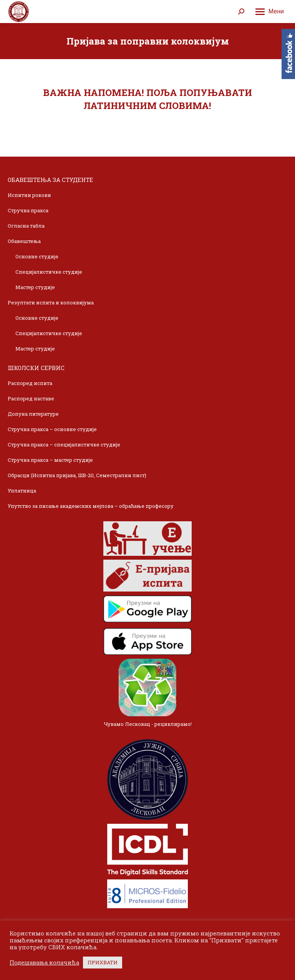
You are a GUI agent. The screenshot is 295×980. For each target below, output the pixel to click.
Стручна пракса (28, 210)
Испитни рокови (29, 195)
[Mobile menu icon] (270, 12)
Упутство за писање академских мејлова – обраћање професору (91, 506)
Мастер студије (35, 287)
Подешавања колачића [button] (44, 963)
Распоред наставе (31, 398)
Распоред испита (30, 383)
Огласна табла (26, 226)
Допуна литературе (33, 414)
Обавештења (24, 241)
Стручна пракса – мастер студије (50, 460)
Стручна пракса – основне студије (52, 429)
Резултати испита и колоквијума (51, 302)
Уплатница (22, 491)
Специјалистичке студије (49, 272)
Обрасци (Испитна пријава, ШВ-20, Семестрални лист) (77, 475)
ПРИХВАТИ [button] (103, 962)
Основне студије (37, 256)
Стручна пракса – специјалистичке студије (64, 445)
